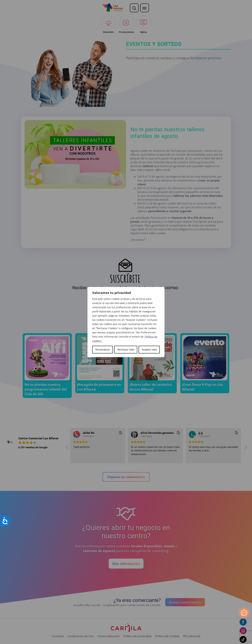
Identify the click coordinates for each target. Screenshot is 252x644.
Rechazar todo (126, 350)
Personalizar (103, 350)
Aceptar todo (149, 350)
